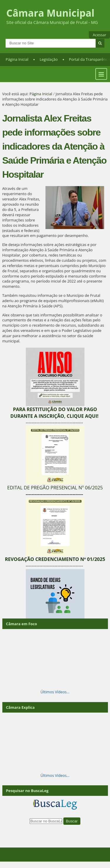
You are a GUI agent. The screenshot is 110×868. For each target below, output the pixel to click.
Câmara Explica (20, 707)
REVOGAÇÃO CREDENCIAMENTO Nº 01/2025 (55, 559)
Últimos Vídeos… (55, 692)
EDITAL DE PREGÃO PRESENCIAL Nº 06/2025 (55, 488)
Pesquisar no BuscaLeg (27, 791)
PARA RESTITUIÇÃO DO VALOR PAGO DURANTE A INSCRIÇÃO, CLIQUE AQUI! (54, 413)
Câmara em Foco (21, 624)
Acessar (99, 35)
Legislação (49, 59)
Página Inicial (17, 59)
